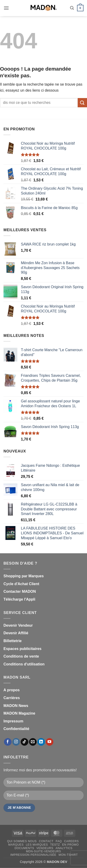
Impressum (13, 721)
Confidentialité (16, 729)
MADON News (16, 706)
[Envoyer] (82, 103)
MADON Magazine (19, 713)
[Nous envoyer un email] (33, 742)
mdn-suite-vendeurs (43, 851)
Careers (71, 841)
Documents (24, 848)
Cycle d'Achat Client (21, 584)
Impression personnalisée (33, 855)
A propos (12, 690)
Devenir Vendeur (18, 625)
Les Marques (37, 845)
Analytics (64, 848)
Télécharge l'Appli (19, 599)
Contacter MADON (20, 591)
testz (55, 845)
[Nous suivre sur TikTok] (24, 742)
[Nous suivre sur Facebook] (8, 742)
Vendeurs (45, 848)
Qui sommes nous (22, 841)
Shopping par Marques (24, 576)
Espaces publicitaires (23, 649)
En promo (71, 845)
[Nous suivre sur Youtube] (50, 742)
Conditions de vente (21, 656)
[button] (6, 8)
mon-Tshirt (68, 855)
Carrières (12, 698)
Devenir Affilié (16, 633)
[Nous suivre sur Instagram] (16, 742)
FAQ (59, 841)
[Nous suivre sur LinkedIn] (41, 742)
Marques (16, 845)
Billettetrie (13, 641)
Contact (46, 841)
